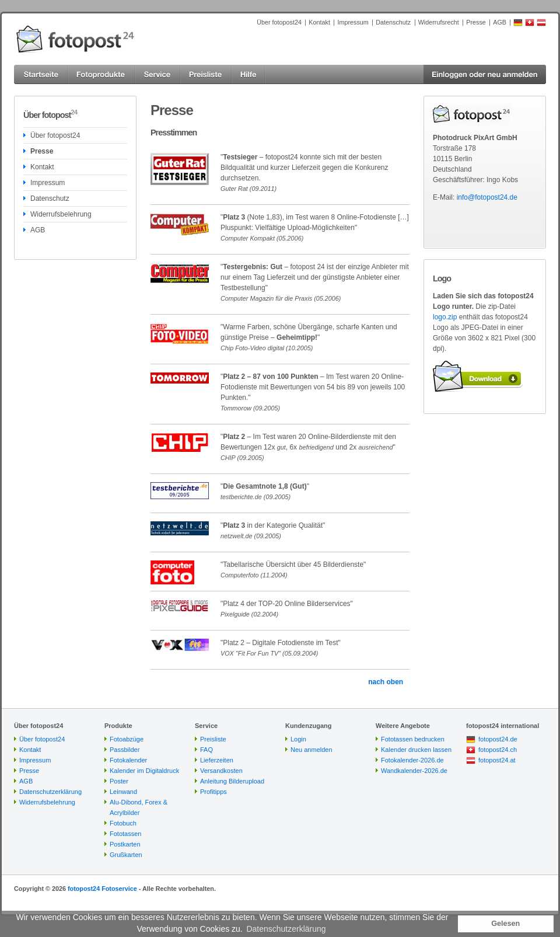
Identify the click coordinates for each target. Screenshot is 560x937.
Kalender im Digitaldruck (144, 771)
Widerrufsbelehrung (61, 214)
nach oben (386, 682)
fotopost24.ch (498, 750)
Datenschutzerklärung (50, 792)
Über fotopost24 (279, 22)
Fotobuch (123, 823)
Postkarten (125, 844)
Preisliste (213, 739)
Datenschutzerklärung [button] (286, 929)
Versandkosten (221, 771)
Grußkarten (126, 855)
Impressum (353, 22)
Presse (476, 22)
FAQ (206, 750)
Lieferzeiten (217, 760)
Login (298, 739)
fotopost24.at (497, 760)
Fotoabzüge (127, 739)
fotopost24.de (498, 739)
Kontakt (319, 22)
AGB (500, 22)
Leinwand (123, 792)
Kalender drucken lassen (416, 750)
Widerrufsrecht (439, 22)
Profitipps (213, 792)
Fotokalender (128, 760)
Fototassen (125, 834)
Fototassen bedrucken (413, 739)
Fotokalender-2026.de (412, 760)
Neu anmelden (311, 750)
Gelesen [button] (505, 924)
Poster (119, 781)
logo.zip (445, 317)
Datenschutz (393, 22)
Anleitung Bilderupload (232, 781)
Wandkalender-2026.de (414, 771)
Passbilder (125, 750)
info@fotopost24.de (487, 197)
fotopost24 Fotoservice (102, 889)
